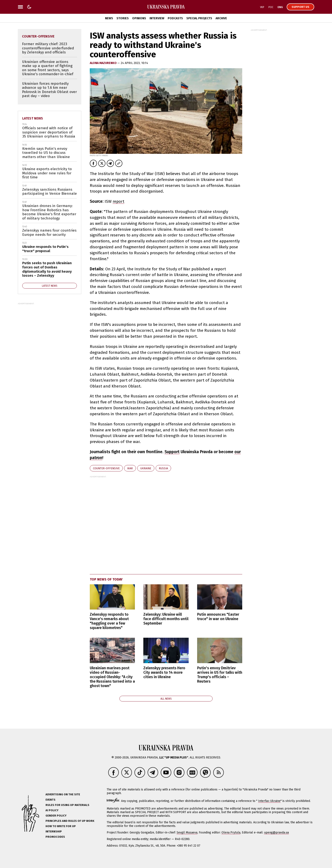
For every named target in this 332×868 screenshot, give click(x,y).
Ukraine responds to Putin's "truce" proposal (45, 249)
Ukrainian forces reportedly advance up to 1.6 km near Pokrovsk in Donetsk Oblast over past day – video (49, 90)
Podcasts (175, 18)
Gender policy (56, 816)
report (118, 201)
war (130, 468)
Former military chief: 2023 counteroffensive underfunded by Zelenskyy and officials (48, 48)
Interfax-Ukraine (269, 801)
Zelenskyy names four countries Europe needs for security (49, 233)
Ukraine (146, 468)
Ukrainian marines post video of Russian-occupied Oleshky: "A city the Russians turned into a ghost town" (112, 677)
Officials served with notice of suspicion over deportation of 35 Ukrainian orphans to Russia (49, 132)
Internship (54, 831)
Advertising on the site (63, 794)
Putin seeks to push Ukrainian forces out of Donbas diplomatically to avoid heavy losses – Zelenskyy (47, 269)
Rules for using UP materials (67, 805)
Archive (221, 18)
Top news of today (106, 579)
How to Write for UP (61, 826)
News (109, 18)
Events (50, 800)
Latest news (33, 118)
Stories (123, 18)
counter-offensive (106, 468)
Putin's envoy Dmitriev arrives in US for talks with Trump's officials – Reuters (220, 675)
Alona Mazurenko (104, 63)
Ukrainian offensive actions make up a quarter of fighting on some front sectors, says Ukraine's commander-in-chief (48, 68)
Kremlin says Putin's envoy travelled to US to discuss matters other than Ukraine (46, 153)
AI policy (52, 810)
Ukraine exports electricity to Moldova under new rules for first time (47, 173)
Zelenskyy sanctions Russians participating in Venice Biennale (50, 192)
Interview (157, 18)
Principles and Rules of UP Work (70, 821)
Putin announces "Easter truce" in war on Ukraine (218, 617)
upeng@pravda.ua (276, 833)
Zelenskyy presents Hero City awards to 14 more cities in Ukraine (164, 673)
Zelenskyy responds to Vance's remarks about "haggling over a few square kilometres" (109, 621)
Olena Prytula (231, 833)
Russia (163, 468)
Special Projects (199, 18)
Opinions (139, 18)
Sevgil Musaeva (187, 833)
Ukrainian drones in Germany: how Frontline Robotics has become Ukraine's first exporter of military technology (49, 212)
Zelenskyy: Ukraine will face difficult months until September (166, 619)
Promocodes (55, 837)
